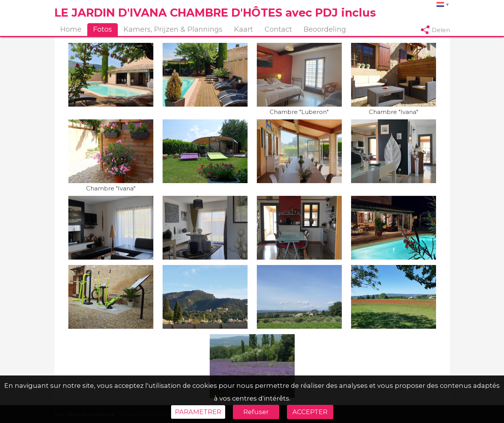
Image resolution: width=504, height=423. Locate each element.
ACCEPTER (310, 412)
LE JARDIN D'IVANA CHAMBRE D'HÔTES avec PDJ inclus (215, 13)
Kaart (244, 29)
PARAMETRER (198, 412)
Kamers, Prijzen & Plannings (173, 29)
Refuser (256, 412)
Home (71, 29)
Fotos (103, 29)
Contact (278, 29)
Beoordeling (325, 29)
